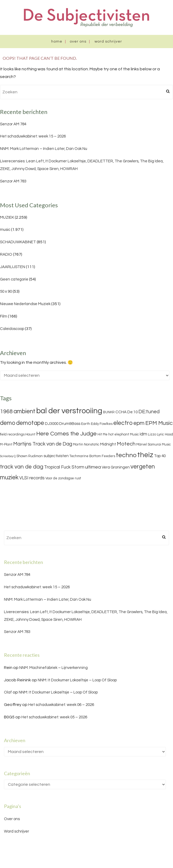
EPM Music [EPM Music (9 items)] (159, 423)
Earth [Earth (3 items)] (86, 424)
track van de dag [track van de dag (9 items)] (22, 467)
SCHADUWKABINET (18, 242)
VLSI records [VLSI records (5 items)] (32, 478)
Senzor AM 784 (13, 124)
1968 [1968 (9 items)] (6, 412)
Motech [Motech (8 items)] (126, 444)
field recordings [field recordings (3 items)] (12, 434)
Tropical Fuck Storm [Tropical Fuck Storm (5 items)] (64, 467)
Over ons (78, 42)
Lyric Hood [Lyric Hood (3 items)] (165, 434)
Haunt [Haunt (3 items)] (30, 434)
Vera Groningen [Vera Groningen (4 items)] (116, 467)
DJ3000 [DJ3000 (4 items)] (52, 424)
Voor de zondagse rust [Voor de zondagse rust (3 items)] (63, 478)
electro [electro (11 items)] (123, 423)
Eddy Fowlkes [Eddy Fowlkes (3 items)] (102, 424)
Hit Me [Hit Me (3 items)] (102, 434)
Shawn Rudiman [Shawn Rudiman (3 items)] (30, 456)
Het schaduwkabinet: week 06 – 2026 (61, 705)
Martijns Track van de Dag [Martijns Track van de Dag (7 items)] (43, 444)
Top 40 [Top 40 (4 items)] (160, 456)
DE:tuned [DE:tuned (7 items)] (149, 412)
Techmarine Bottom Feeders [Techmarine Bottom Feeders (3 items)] (92, 456)
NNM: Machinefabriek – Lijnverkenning (53, 668)
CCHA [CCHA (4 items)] (121, 412)
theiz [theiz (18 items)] (145, 455)
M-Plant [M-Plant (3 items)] (6, 444)
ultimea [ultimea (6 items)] (93, 467)
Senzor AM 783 (13, 181)
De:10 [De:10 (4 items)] (132, 412)
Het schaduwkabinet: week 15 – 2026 (33, 136)
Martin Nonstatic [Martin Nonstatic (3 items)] (86, 444)
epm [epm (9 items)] (139, 423)
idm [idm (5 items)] (143, 434)
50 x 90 (6, 291)
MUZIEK (7, 217)
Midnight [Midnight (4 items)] (108, 444)
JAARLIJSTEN (13, 267)
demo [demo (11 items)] (8, 423)
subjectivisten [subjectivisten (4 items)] (56, 456)
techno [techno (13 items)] (126, 455)
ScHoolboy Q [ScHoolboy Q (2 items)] (8, 456)
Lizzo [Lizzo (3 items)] (152, 434)
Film (4, 316)
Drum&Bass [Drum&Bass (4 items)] (70, 424)
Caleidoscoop (12, 329)
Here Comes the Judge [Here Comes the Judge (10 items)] (66, 434)
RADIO (6, 254)
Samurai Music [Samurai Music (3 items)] (159, 444)
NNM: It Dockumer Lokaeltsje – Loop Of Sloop (77, 680)
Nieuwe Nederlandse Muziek (25, 304)
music (5, 230)
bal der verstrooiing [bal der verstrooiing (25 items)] (69, 411)
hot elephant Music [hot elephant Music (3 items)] (124, 434)
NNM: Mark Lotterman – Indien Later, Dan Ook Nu (44, 149)
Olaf (8, 692)
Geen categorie (14, 279)
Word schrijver (108, 42)
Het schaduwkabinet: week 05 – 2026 (54, 717)
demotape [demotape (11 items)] (30, 423)
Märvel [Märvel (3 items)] (142, 444)
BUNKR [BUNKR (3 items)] (109, 412)
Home (57, 42)
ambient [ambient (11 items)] (24, 411)
